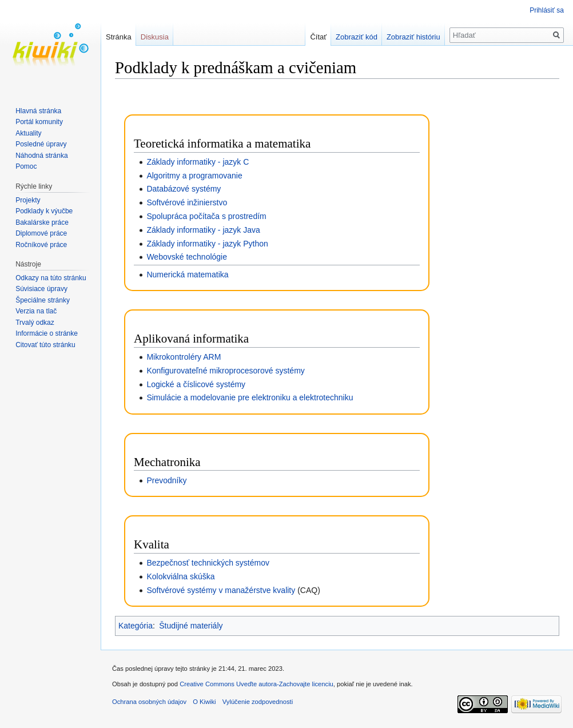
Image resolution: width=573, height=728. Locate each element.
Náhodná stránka (41, 156)
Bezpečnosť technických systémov (208, 563)
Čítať (318, 37)
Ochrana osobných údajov (149, 702)
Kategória (136, 626)
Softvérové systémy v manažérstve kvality (221, 590)
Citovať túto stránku (45, 345)
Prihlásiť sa (547, 10)
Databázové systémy (184, 189)
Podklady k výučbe (44, 211)
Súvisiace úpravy (41, 289)
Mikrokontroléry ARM (184, 357)
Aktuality (28, 133)
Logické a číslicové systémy (196, 384)
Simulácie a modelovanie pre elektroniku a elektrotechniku (250, 397)
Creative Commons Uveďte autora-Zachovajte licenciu (256, 684)
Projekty (28, 200)
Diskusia (155, 37)
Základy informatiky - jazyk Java (203, 230)
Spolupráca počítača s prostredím (206, 216)
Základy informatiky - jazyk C (198, 162)
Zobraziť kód (357, 37)
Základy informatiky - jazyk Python (207, 244)
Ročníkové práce (41, 245)
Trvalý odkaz (35, 323)
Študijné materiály (191, 626)
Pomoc (26, 166)
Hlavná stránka (38, 111)
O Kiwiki (204, 702)
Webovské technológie (187, 257)
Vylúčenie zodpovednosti (258, 702)
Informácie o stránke (47, 333)
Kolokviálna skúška (180, 576)
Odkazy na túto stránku (51, 278)
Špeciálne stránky (43, 300)
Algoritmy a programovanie (194, 176)
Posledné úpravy (41, 144)
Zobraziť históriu (413, 37)
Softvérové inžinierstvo (187, 202)
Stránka (119, 37)
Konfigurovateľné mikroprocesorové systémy (225, 371)
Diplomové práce (41, 233)
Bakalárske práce (42, 222)
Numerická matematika (187, 275)
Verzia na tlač (36, 311)
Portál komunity (39, 122)
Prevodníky (166, 480)
